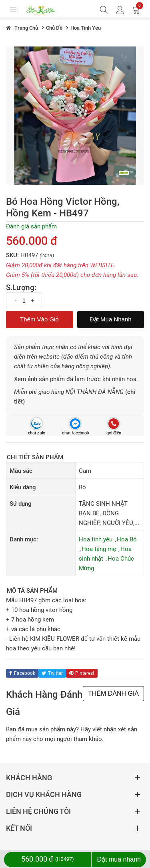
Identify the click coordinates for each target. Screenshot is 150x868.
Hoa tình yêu (96, 539)
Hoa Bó (127, 539)
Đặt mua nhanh (111, 319)
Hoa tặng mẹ (99, 549)
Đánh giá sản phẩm (31, 226)
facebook (22, 673)
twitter (52, 673)
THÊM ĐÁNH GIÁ (113, 693)
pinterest (82, 673)
